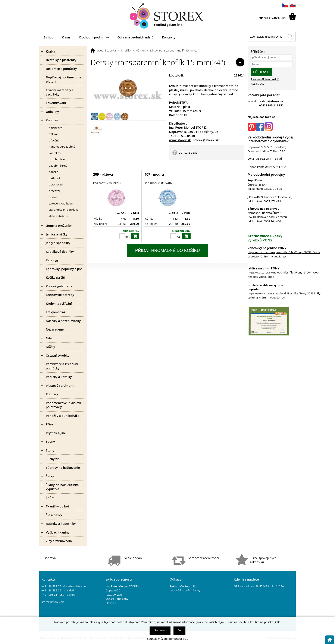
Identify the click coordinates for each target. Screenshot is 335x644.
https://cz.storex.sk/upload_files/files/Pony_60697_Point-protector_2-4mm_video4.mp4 (284, 254)
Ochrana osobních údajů (135, 37)
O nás (66, 37)
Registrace (258, 84)
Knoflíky (126, 50)
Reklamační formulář (183, 586)
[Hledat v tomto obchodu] (290, 37)
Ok (180, 630)
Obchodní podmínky (94, 37)
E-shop (48, 37)
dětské (140, 50)
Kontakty (169, 37)
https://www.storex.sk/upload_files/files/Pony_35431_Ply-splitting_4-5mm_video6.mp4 (284, 296)
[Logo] (167, 16)
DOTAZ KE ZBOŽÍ (188, 153)
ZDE (185, 639)
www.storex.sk (180, 140)
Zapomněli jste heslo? (265, 79)
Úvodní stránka (106, 50)
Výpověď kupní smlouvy (185, 590)
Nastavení (160, 630)
